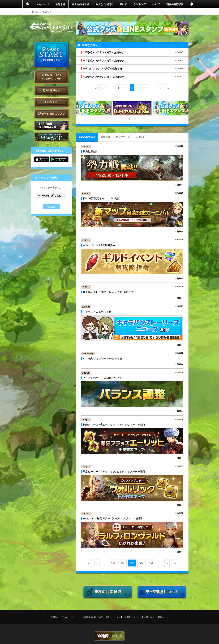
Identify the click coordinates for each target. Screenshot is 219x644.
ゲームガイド (51, 137)
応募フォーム (163, 617)
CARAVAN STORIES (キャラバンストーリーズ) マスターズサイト (51, 28)
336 (141, 563)
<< (96, 88)
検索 (53, 207)
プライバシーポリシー (70, 617)
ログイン (51, 102)
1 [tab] (130, 119)
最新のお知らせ (87, 137)
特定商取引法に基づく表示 (92, 617)
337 (151, 563)
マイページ (43, 4)
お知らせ (60, 4)
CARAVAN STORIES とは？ (51, 125)
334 (123, 563)
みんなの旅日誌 (104, 4)
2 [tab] (135, 119)
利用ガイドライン (113, 617)
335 (132, 563)
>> (168, 88)
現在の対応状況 (175, 4)
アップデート (123, 137)
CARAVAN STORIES (110, 636)
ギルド (123, 4)
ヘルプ (156, 4)
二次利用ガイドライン (132, 617)
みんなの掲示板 (80, 4)
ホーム (35, 12)
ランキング (140, 4)
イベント (140, 137)
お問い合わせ (149, 617)
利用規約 (54, 617)
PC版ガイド (51, 90)
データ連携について (51, 114)
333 (113, 563)
